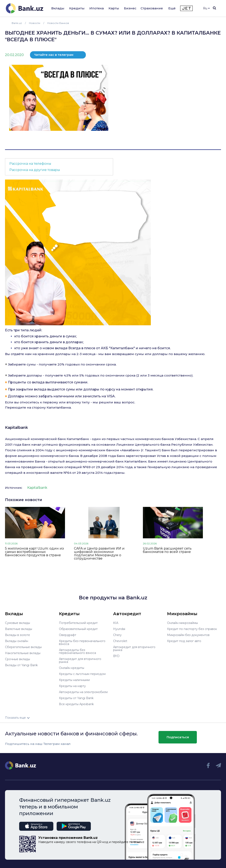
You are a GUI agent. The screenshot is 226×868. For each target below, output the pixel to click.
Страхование (152, 8)
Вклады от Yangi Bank (21, 665)
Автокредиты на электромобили (83, 692)
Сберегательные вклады (23, 647)
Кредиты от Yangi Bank (76, 698)
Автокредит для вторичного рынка (80, 660)
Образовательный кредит (78, 629)
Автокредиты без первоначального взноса (77, 651)
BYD (116, 656)
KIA (116, 623)
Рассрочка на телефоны (30, 164)
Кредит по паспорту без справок (192, 629)
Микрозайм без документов (188, 635)
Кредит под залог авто (184, 641)
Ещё (172, 8)
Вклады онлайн (17, 641)
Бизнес (130, 8)
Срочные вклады (17, 659)
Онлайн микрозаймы (182, 623)
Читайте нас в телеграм (54, 55)
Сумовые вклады (17, 623)
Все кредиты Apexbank (76, 704)
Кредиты (77, 8)
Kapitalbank (16, 428)
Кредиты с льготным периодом (82, 674)
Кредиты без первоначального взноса (82, 642)
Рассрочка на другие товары (35, 170)
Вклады (58, 8)
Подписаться (178, 737)
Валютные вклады (19, 629)
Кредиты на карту (72, 686)
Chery (117, 635)
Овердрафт (68, 635)
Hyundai (119, 629)
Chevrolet (120, 641)
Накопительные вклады (23, 653)
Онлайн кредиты (72, 668)
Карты (114, 8)
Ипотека (97, 8)
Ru (206, 8)
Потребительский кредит (78, 623)
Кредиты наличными (74, 680)
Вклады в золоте (17, 635)
